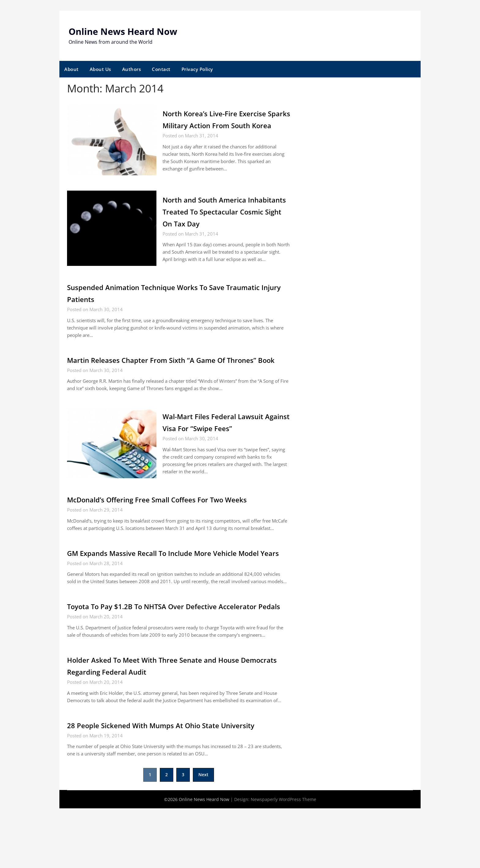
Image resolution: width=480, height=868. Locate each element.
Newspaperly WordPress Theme (283, 859)
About (71, 69)
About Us (100, 69)
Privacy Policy (197, 69)
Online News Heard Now (125, 31)
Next (203, 834)
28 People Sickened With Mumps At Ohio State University (176, 785)
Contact (161, 69)
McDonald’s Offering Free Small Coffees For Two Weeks (173, 535)
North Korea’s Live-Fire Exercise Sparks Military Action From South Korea (223, 125)
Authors (132, 69)
